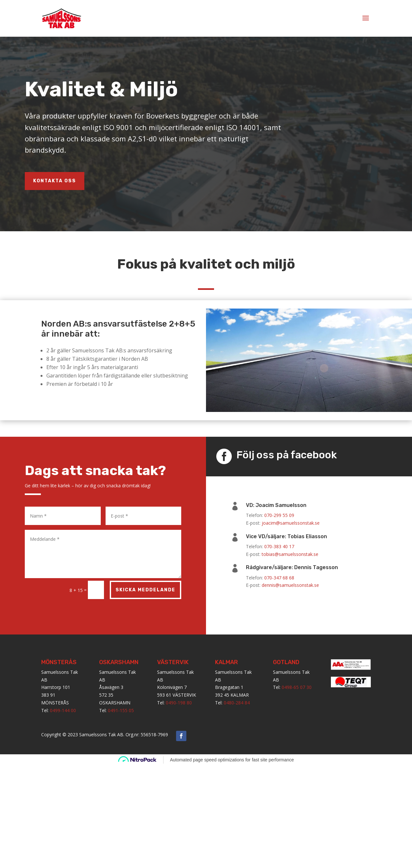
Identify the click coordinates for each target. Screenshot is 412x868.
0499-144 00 (63, 710)
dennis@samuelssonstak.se (290, 585)
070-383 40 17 (279, 546)
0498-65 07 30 (297, 687)
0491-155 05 (121, 710)
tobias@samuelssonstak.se (290, 554)
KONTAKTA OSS (55, 181)
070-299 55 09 (279, 515)
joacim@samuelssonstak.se (291, 523)
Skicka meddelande (145, 590)
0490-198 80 (179, 703)
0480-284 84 (237, 703)
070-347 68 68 (279, 578)
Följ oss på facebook (287, 455)
